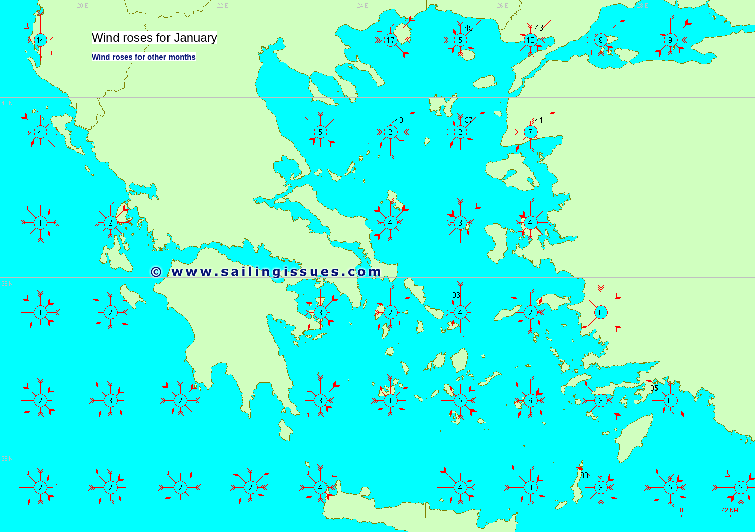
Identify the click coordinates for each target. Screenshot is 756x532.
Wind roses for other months (144, 57)
